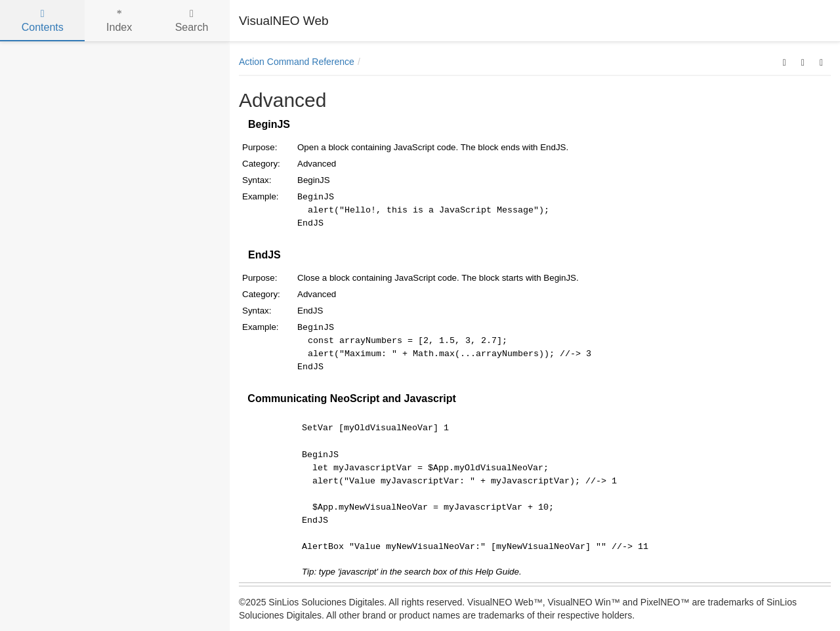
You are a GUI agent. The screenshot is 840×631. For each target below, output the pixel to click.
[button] (785, 62)
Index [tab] (119, 21)
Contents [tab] (43, 21)
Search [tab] (192, 21)
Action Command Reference (297, 62)
